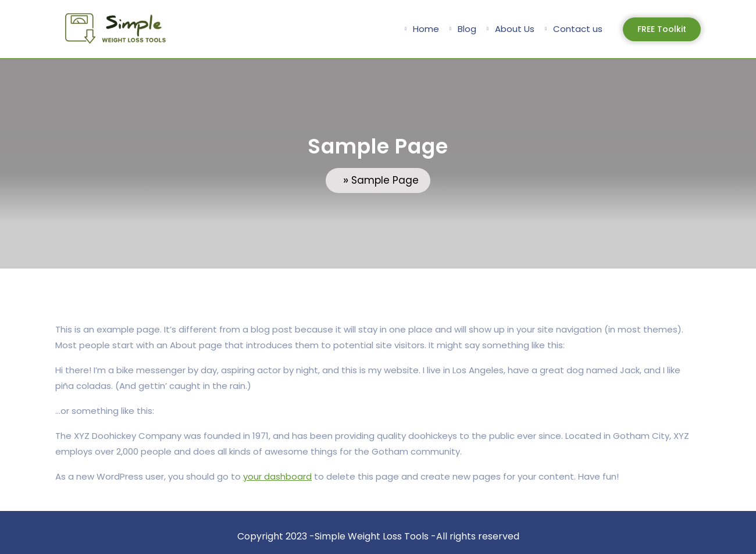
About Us (515, 29)
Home (426, 29)
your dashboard (277, 476)
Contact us (578, 29)
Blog (467, 29)
